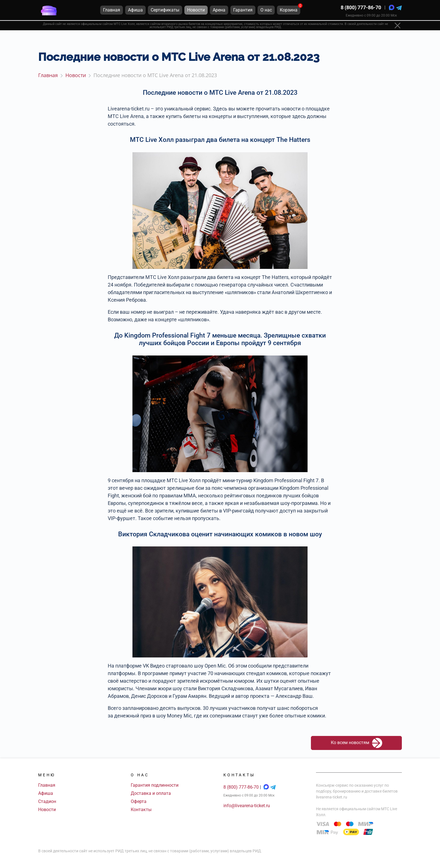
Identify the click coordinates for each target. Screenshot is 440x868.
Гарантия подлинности (155, 785)
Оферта (139, 801)
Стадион (47, 801)
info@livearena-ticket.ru (247, 806)
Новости (47, 810)
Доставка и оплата (151, 793)
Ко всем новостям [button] (357, 743)
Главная (47, 785)
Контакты (141, 810)
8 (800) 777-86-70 (361, 8)
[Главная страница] (49, 11)
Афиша (46, 793)
